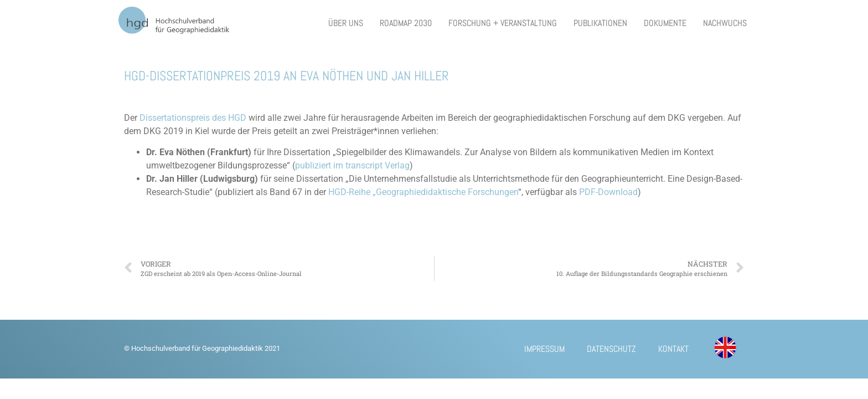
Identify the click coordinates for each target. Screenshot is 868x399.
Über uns (346, 23)
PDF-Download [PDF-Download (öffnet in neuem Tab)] (608, 192)
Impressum (544, 349)
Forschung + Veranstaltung (503, 23)
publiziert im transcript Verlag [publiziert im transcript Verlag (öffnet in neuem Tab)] (352, 165)
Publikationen (600, 23)
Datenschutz (611, 349)
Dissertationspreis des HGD (194, 118)
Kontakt (673, 349)
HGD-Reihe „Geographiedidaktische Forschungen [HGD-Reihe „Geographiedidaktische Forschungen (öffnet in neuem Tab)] (423, 192)
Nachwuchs (725, 23)
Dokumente (665, 23)
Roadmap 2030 (406, 23)
